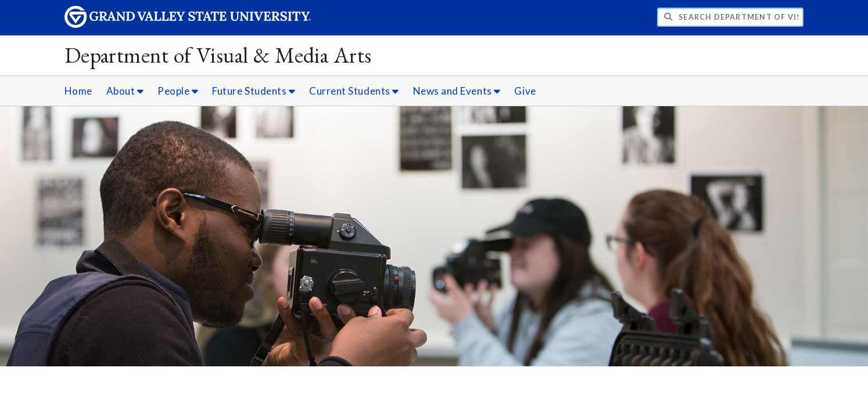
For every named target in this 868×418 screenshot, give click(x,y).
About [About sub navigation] (125, 91)
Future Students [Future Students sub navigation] (254, 91)
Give (525, 91)
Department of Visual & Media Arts (218, 55)
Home (78, 91)
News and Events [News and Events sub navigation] (457, 91)
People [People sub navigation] (178, 91)
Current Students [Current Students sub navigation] (354, 91)
